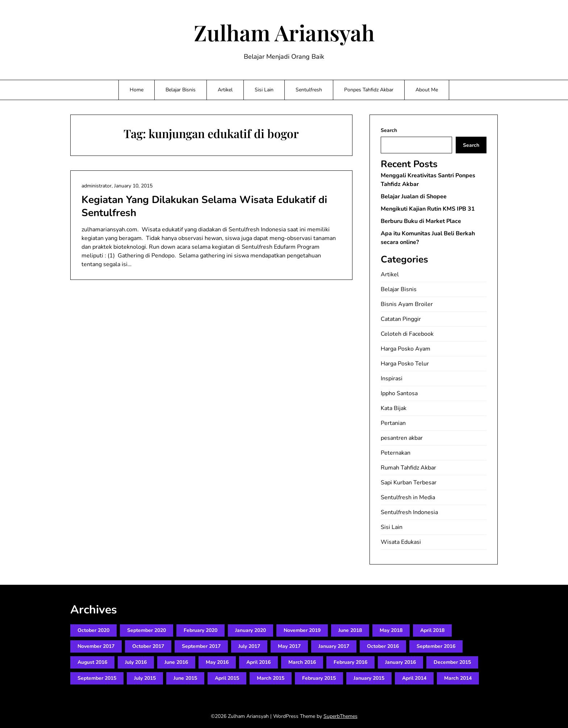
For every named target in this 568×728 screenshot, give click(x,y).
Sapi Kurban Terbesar (409, 483)
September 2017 (201, 646)
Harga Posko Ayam (406, 349)
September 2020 (147, 630)
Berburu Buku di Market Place (421, 221)
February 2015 (319, 678)
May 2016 (217, 662)
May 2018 (391, 630)
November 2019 (302, 630)
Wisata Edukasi (401, 542)
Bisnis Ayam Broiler (407, 304)
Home (137, 90)
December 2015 (452, 662)
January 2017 (334, 646)
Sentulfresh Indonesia (409, 512)
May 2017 (289, 646)
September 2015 (97, 678)
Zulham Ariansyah (284, 32)
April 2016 (258, 662)
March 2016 (302, 662)
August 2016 (92, 662)
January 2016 (400, 662)
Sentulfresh (309, 90)
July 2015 (145, 678)
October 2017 (148, 646)
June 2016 (176, 662)
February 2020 (201, 630)
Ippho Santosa (399, 393)
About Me (427, 90)
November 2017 (96, 646)
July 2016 (136, 662)
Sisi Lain (264, 90)
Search (389, 130)
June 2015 (185, 678)
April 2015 (227, 678)
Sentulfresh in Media (408, 497)
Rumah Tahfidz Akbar (408, 468)
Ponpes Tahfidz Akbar (369, 90)
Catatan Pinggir (401, 319)
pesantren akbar (402, 438)
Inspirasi (392, 379)
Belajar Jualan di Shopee (414, 197)
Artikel (225, 90)
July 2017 (249, 646)
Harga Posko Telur (405, 364)
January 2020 (250, 630)
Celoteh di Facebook (407, 334)
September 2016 (436, 646)
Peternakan (396, 453)
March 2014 (458, 678)
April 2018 (432, 630)
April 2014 (414, 678)
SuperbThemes (341, 716)
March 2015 (271, 678)
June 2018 (350, 630)
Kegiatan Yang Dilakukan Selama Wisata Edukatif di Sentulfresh (204, 206)
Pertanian (393, 423)
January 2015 (369, 678)
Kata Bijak (394, 408)
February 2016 (350, 662)
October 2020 (93, 630)
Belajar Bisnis (181, 90)
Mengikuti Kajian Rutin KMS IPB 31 (428, 209)
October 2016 (383, 646)
